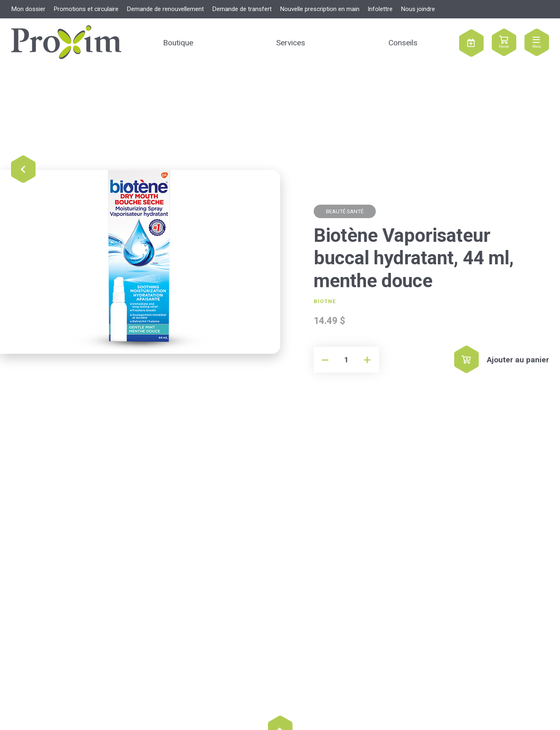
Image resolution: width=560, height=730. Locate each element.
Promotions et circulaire (86, 9)
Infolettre (380, 9)
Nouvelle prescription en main (320, 9)
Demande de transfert (242, 9)
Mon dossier (28, 9)
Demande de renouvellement (165, 9)
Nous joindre (418, 9)
